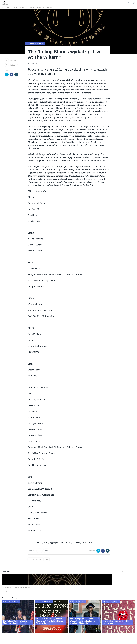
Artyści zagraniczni (34, 8)
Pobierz (30, 591)
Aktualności (6, 8)
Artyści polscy (18, 8)
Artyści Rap (47, 8)
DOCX (47, 551)
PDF (40, 551)
